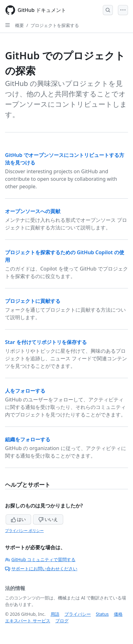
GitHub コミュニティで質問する (40, 559)
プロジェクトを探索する (55, 25)
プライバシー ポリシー (24, 531)
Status (102, 614)
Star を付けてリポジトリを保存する (46, 342)
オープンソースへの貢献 (33, 211)
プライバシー (78, 614)
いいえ (48, 519)
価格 (118, 614)
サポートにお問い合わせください (41, 569)
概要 (19, 25)
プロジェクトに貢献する (33, 301)
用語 (55, 614)
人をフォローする (25, 391)
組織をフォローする (28, 439)
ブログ (62, 621)
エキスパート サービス (28, 621)
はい (19, 519)
